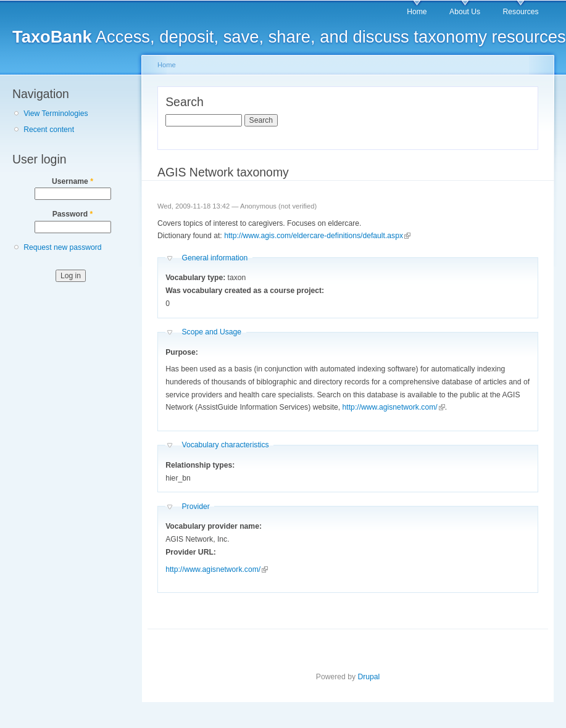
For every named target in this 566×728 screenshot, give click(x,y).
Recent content (49, 130)
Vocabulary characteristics (225, 445)
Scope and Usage (211, 332)
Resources (521, 12)
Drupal (368, 677)
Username (73, 181)
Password (73, 214)
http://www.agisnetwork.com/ (394, 407)
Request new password (62, 247)
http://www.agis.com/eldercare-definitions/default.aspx (317, 236)
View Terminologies (56, 114)
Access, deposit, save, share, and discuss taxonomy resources (289, 37)
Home (417, 12)
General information (214, 258)
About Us (465, 12)
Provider (195, 507)
